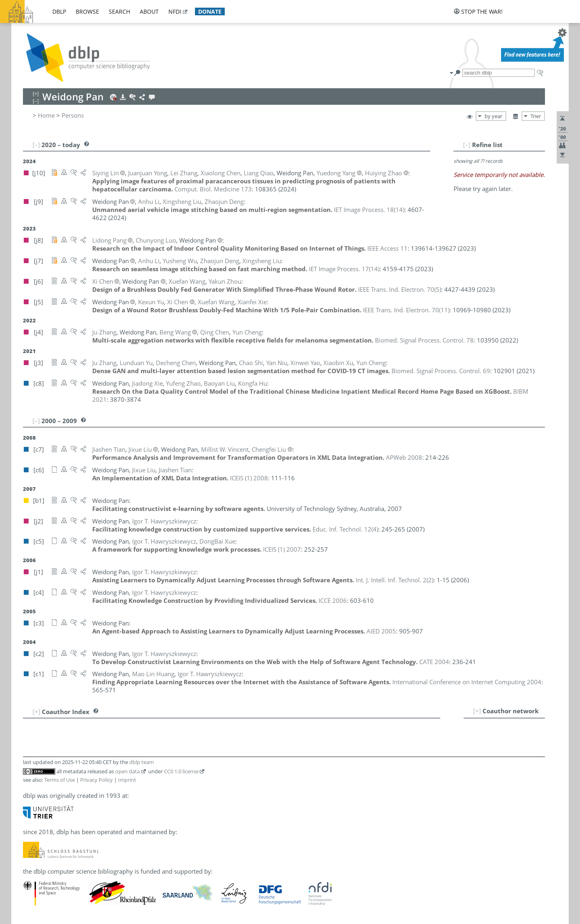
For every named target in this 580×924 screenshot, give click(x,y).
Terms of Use (60, 780)
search (119, 11)
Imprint (127, 780)
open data (127, 771)
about (149, 11)
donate (210, 11)
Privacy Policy (96, 780)
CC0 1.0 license (181, 771)
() (369, 210)
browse (87, 11)
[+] (477, 711)
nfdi (175, 11)
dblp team (142, 762)
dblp (59, 11)
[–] (467, 145)
